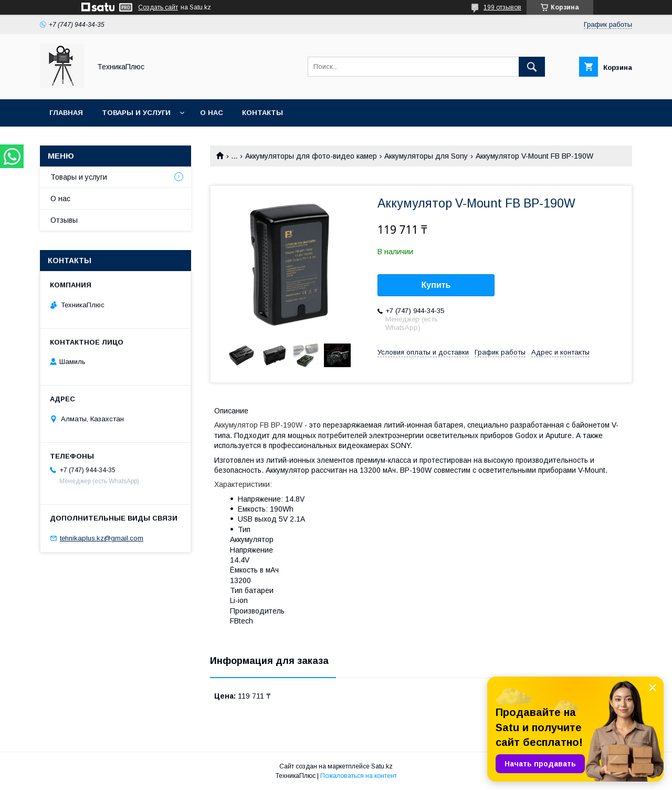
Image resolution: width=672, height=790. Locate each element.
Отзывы (64, 220)
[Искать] (532, 67)
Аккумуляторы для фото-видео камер (311, 156)
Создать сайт (158, 7)
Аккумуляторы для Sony (426, 156)
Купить (436, 285)
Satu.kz (382, 766)
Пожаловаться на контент (359, 776)
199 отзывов (502, 7)
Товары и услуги (136, 113)
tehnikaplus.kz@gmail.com (102, 538)
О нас (212, 113)
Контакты (262, 113)
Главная (66, 113)
